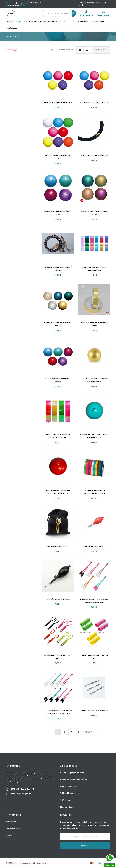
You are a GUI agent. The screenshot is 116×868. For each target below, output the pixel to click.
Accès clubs (12, 28)
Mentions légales (67, 807)
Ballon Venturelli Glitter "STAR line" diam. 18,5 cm (58, 492)
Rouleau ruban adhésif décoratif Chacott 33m (94, 492)
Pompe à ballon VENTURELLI (58, 599)
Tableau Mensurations (70, 793)
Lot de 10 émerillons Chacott (94, 711)
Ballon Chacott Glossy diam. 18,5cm (94, 213)
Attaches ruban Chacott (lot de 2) (58, 657)
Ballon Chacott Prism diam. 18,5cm (58, 380)
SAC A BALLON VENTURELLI (58, 546)
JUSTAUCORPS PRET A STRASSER (53, 22)
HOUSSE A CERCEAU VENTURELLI (94, 155)
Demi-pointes (32, 22)
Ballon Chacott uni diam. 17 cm (94, 102)
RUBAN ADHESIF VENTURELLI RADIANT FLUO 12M (58, 436)
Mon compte (86, 16)
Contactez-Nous (13, 828)
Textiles (71, 22)
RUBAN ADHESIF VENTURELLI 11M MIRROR (94, 324)
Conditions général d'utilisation (74, 779)
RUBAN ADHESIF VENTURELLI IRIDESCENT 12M (94, 269)
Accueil (10, 22)
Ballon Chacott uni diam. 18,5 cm (58, 157)
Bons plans (99, 22)
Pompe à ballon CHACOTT (94, 546)
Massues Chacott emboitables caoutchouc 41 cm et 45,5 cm (58, 712)
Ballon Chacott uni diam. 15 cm (58, 102)
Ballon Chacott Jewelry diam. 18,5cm (58, 324)
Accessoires (85, 22)
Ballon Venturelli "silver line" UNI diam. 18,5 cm (94, 436)
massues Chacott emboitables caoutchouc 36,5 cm (94, 601)
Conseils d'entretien (69, 786)
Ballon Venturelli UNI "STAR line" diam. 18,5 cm (94, 380)
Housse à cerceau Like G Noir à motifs (58, 269)
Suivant (90, 732)
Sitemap (9, 835)
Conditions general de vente (72, 773)
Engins (18, 22)
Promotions (11, 822)
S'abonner (85, 845)
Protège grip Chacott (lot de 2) (94, 657)
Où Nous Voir (66, 800)
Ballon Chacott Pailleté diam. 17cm (58, 213)
